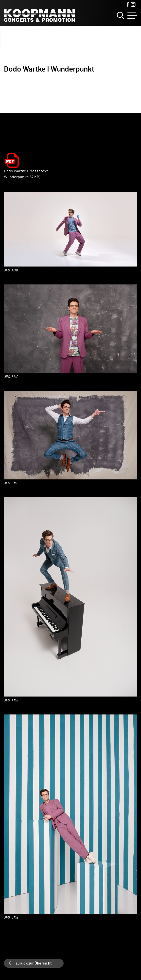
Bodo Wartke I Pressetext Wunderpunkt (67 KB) (26, 174)
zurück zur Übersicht (34, 963)
